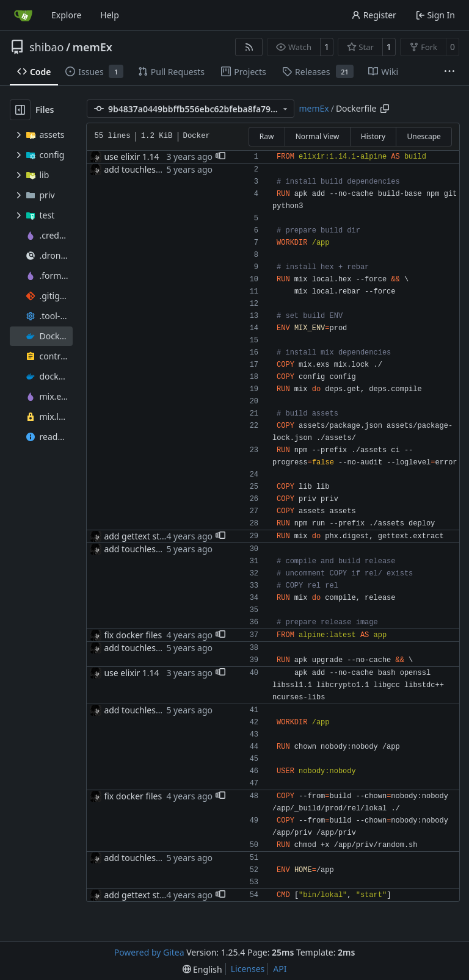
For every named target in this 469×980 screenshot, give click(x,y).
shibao (46, 47)
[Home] (23, 15)
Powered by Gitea (149, 952)
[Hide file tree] (20, 110)
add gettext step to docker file (164, 536)
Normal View (318, 136)
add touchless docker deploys (163, 169)
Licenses (248, 969)
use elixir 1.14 (131, 157)
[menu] (202, 969)
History (373, 136)
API (280, 969)
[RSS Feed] (249, 47)
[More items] (449, 72)
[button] (220, 157)
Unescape (424, 136)
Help (110, 15)
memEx (93, 47)
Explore (66, 15)
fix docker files (133, 635)
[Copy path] (385, 109)
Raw (267, 136)
